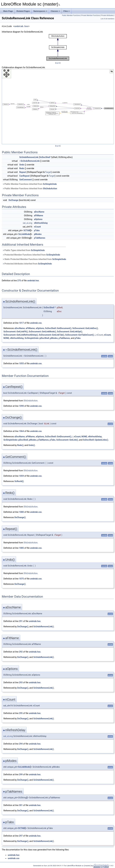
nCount (37, 227)
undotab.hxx (21, 26)
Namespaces (40, 11)
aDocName (39, 212)
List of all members (107, 19)
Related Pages (23, 11)
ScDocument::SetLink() (67, 440)
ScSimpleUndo (50, 184)
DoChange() (20, 517)
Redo (22, 168)
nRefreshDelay (41, 223)
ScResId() (19, 481)
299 (21, 774)
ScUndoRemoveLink (29, 157)
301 (21, 805)
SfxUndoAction (50, 189)
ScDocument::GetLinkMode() (42, 332)
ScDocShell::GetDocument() (58, 328)
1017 (21, 323)
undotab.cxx (36, 323)
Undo (22, 165)
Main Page (8, 11)
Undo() (32, 445)
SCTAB (27, 230)
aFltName (39, 216)
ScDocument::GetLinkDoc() (85, 328)
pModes (38, 234)
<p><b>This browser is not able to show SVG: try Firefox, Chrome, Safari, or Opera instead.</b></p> (58, 47)
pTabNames (40, 238)
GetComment (26, 180)
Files (67, 11)
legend (58, 63)
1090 (21, 406)
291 (21, 621)
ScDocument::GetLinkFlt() (16, 332)
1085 (21, 548)
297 (21, 836)
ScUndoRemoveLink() (44, 627)
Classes (55, 11)
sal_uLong (27, 223)
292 (21, 652)
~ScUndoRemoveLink (29, 161)
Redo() (20, 445)
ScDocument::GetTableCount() (80, 335)
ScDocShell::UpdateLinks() (96, 440)
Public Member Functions (71, 15)
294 (21, 744)
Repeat (23, 172)
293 (21, 682)
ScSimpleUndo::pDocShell (37, 338)
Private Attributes (107, 15)
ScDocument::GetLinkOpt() (70, 332)
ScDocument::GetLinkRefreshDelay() (21, 335)
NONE (6, 338)
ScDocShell (45, 157)
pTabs (37, 230)
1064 (21, 431)
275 (19, 281)
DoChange (13, 200)
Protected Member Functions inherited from (31, 255)
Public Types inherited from (24, 250)
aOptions (38, 219)
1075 (21, 579)
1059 (21, 476)
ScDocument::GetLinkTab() (52, 335)
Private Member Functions (91, 15)
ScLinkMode (24, 234)
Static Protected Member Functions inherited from (34, 259)
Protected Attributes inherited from (27, 264)
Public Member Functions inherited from (30, 184)
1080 (21, 512)
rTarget (48, 172)
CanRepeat (24, 176)
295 (21, 713)
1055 (21, 363)
